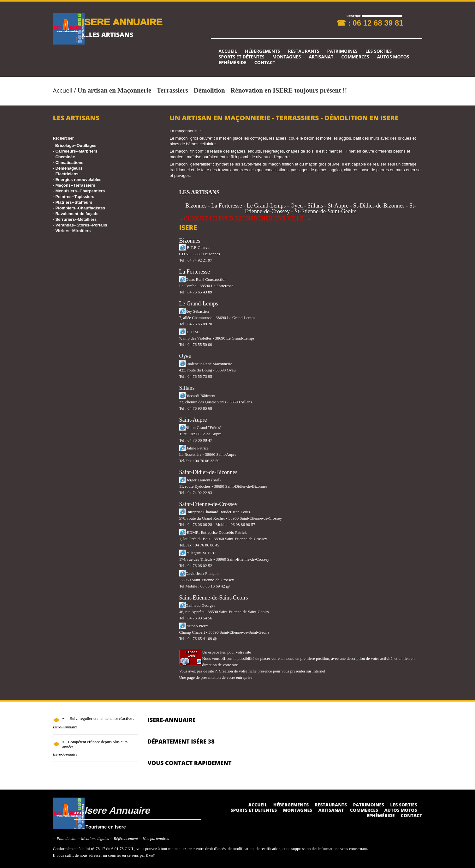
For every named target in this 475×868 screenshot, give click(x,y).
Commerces (355, 57)
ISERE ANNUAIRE (122, 22)
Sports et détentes (242, 57)
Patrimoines (342, 51)
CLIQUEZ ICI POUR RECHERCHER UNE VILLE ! (246, 219)
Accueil (228, 51)
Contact (265, 63)
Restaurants (303, 51)
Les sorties (379, 51)
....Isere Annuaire (112, 810)
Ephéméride (233, 63)
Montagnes (287, 57)
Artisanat (321, 57)
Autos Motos (393, 57)
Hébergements (262, 51)
